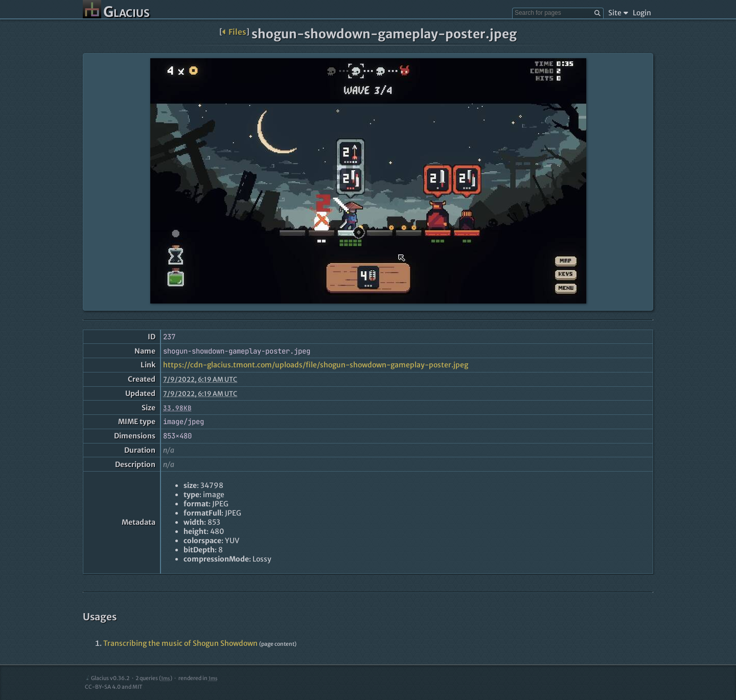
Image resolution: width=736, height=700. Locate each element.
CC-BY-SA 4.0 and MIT (114, 687)
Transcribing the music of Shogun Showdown (180, 643)
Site (618, 13)
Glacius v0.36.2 (107, 678)
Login (642, 13)
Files (234, 32)
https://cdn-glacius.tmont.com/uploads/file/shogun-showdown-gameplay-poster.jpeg (316, 365)
